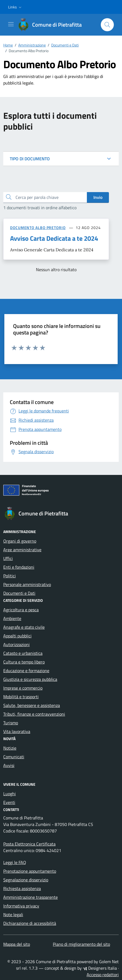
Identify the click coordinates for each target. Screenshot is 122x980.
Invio (98, 197)
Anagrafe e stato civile (24, 627)
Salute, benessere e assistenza (32, 705)
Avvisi (9, 765)
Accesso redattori (103, 975)
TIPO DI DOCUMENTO (30, 159)
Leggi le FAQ (15, 862)
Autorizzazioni (16, 644)
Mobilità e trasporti (21, 697)
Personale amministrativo (27, 584)
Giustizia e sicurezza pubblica (30, 679)
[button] (15, 7)
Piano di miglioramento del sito (81, 944)
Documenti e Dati (19, 593)
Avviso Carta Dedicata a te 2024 (54, 238)
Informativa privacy (21, 906)
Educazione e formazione (26, 671)
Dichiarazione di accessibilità (30, 923)
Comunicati (14, 757)
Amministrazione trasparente (30, 897)
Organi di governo (20, 541)
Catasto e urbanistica (23, 653)
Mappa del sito (17, 944)
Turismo (11, 723)
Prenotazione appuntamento (30, 871)
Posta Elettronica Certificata (29, 844)
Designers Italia (100, 968)
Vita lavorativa (17, 731)
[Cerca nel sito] (107, 25)
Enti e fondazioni (19, 567)
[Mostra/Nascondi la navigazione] (11, 24)
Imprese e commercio (23, 688)
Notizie (10, 748)
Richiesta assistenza (22, 888)
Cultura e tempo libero (24, 662)
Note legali (13, 915)
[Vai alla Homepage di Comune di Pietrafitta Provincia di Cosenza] (53, 25)
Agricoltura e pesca (21, 610)
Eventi (9, 802)
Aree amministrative (22, 550)
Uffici (8, 558)
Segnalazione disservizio (26, 880)
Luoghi (10, 794)
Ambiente (12, 618)
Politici (10, 576)
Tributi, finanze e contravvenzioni (34, 714)
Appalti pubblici (17, 636)
